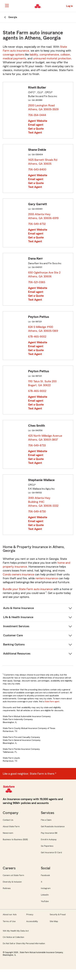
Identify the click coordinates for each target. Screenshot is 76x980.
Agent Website (38, 121)
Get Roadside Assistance (53, 826)
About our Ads (10, 914)
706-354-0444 (37, 115)
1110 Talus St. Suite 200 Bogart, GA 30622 (42, 383)
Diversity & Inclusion (12, 882)
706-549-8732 (37, 224)
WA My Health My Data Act (16, 931)
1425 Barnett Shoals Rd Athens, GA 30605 (43, 162)
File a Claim (46, 820)
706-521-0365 (37, 282)
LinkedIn (45, 895)
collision (65, 55)
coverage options (13, 55)
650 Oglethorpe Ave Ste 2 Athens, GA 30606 (44, 275)
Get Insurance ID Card (51, 852)
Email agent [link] (36, 125)
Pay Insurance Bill (49, 833)
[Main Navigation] (7, 6)
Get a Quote (36, 129)
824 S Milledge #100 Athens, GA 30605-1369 (43, 329)
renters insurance (47, 578)
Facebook (45, 875)
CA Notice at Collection (13, 937)
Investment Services (16, 626)
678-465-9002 (37, 337)
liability (34, 55)
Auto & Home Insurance (18, 608)
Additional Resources (17, 654)
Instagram (46, 888)
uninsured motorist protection (52, 58)
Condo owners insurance (18, 574)
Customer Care (13, 635)
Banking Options (14, 644)
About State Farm (11, 826)
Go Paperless (47, 846)
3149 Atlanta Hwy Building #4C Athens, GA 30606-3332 (43, 502)
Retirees (7, 888)
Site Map (54, 921)
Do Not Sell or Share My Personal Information (24, 943)
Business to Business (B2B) (15, 839)
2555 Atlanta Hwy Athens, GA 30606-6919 (44, 216)
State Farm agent (52, 701)
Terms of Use (9, 921)
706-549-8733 (37, 445)
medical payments (14, 58)
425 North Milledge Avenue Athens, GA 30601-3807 (45, 438)
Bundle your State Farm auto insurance (28, 589)
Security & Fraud (58, 914)
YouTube (45, 901)
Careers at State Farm (13, 875)
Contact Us (8, 820)
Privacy (30, 914)
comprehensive (49, 55)
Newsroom (8, 833)
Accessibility (32, 921)
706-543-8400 (37, 170)
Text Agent (35, 133)
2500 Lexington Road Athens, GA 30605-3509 (44, 107)
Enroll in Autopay (49, 839)
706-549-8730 (37, 512)
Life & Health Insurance (18, 617)
